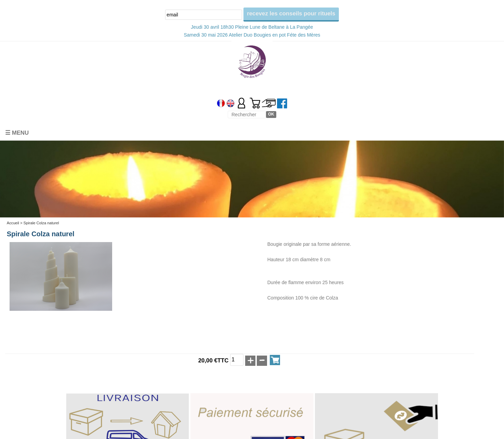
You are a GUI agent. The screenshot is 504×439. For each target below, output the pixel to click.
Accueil (13, 223)
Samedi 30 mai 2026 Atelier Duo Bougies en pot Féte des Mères (252, 35)
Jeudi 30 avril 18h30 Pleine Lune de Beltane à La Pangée (252, 27)
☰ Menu (17, 133)
